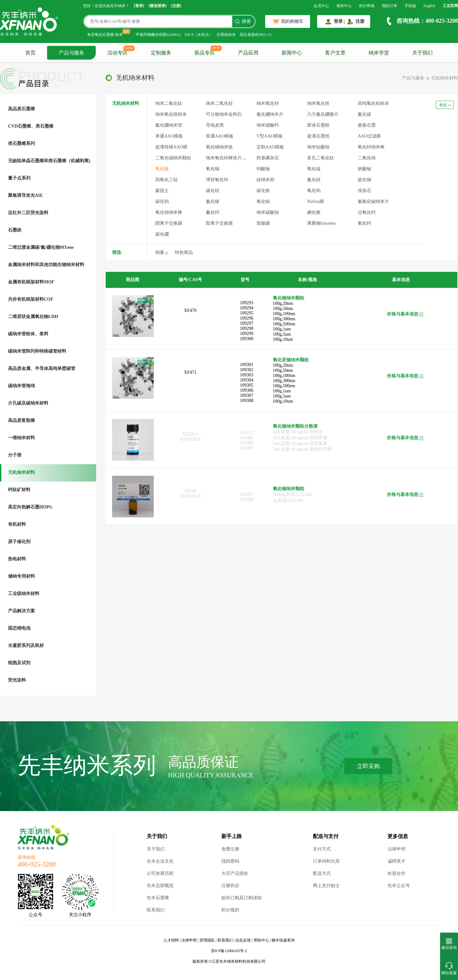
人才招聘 (171, 940)
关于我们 (422, 53)
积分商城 (367, 6)
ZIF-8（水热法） (199, 35)
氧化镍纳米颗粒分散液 (295, 426)
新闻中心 (292, 53)
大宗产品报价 (235, 873)
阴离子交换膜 (169, 223)
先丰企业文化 (160, 861)
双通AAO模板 (220, 136)
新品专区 (205, 53)
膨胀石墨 (367, 125)
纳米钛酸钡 (318, 147)
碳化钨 (162, 201)
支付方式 (322, 849)
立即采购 (368, 766)
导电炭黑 (215, 125)
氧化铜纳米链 (219, 147)
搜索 (246, 21)
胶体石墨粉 (318, 125)
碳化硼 (162, 234)
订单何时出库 (326, 861)
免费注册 (230, 849)
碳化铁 (263, 191)
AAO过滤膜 (369, 136)
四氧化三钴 (167, 180)
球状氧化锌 (217, 180)
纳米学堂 (379, 53)
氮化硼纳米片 (270, 114)
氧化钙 (364, 223)
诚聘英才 (397, 861)
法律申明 (397, 849)
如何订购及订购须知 (241, 898)
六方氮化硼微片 (323, 114)
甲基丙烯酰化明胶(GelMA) (158, 35)
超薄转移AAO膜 (171, 147)
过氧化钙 (367, 212)
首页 (30, 53)
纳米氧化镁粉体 (171, 114)
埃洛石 (364, 191)
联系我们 (156, 910)
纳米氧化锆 (318, 103)
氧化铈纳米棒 (169, 212)
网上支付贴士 (326, 886)
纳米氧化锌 (268, 103)
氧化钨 (314, 191)
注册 (360, 21)
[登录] (139, 6)
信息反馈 (243, 940)
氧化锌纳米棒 (371, 147)
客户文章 (335, 53)
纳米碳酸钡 (268, 212)
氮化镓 (213, 201)
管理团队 (207, 940)
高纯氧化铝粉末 (373, 103)
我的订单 (389, 6)
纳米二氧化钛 (169, 103)
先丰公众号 (399, 886)
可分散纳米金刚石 (224, 114)
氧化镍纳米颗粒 (289, 298)
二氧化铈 (367, 158)
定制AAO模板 (270, 147)
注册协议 (230, 886)
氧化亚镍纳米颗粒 (291, 360)
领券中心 (344, 6)
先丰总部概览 (160, 886)
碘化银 (314, 212)
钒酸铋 (364, 169)
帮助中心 (261, 940)
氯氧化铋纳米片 (373, 201)
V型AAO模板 (270, 136)
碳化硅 (213, 191)
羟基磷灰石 (268, 158)
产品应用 (248, 53)
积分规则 (230, 910)
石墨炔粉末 (226, 35)
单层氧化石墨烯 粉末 (105, 35)
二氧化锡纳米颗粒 (173, 158)
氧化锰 (314, 169)
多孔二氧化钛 (321, 158)
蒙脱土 (162, 191)
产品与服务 (71, 53)
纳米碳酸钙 (268, 125)
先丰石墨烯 (158, 898)
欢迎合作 (397, 873)
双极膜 (263, 223)
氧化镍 (162, 169)
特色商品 (184, 252)
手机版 (410, 6)
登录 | (339, 21)
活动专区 (118, 53)
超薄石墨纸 (318, 136)
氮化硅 (314, 180)
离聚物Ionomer (321, 223)
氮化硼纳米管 (169, 125)
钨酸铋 (263, 169)
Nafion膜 (316, 201)
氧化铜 (213, 169)
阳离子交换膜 (219, 223)
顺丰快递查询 (283, 940)
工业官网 (450, 6)
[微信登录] (158, 6)
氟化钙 (213, 212)
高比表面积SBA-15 (255, 35)
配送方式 (322, 873)
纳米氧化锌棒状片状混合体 (233, 158)
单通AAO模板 (169, 136)
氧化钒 (263, 201)
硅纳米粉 (266, 180)
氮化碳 (364, 114)
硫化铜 (364, 180)
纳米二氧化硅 (219, 103)
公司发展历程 (160, 873)
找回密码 (230, 861)
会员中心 (321, 6)
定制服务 (161, 53)
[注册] (176, 6)
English (429, 6)
